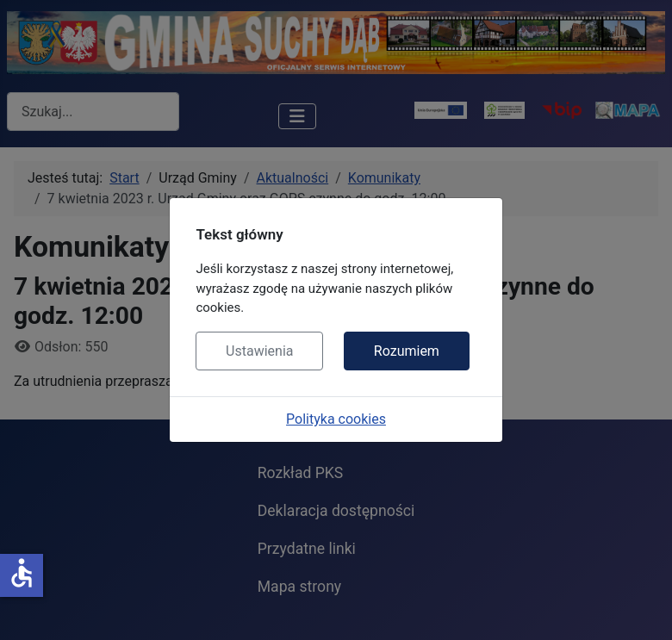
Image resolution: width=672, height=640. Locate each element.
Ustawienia (259, 351)
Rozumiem (407, 351)
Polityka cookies (336, 419)
